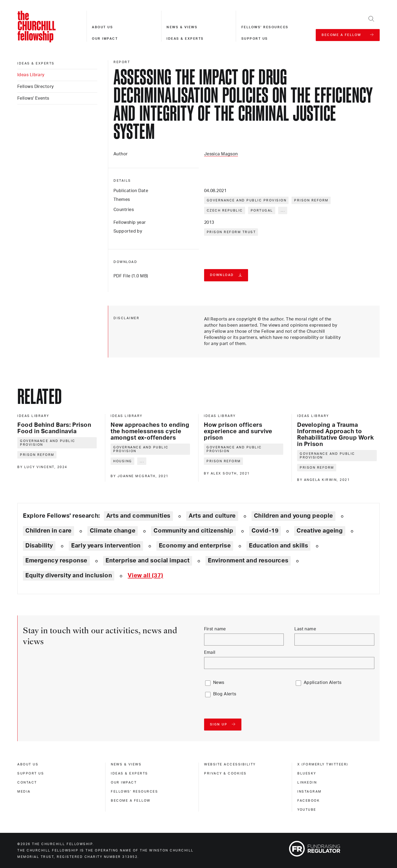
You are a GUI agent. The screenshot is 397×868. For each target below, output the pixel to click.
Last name (305, 629)
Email (210, 652)
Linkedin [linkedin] (307, 782)
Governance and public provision (247, 200)
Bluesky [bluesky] (307, 773)
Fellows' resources (265, 27)
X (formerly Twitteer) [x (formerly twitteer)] (323, 764)
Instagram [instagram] (309, 792)
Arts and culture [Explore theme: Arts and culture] (212, 516)
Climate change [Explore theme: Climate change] (113, 531)
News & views (182, 27)
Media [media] (24, 792)
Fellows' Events (33, 98)
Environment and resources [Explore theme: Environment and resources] (248, 561)
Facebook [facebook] (309, 801)
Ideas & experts (185, 39)
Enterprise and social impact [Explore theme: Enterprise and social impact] (148, 561)
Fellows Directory (35, 87)
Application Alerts (323, 683)
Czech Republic (225, 210)
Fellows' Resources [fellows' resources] (134, 792)
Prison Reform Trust (231, 232)
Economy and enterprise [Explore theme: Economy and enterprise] (195, 546)
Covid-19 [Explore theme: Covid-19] (265, 531)
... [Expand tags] (283, 210)
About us (102, 27)
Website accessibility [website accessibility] (230, 764)
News (219, 683)
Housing (123, 461)
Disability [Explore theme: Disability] (39, 546)
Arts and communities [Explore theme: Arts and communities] (138, 516)
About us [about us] (28, 764)
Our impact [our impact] (124, 782)
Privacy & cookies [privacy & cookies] (225, 773)
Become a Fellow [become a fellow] (131, 801)
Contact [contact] (27, 782)
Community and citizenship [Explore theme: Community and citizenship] (193, 531)
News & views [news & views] (126, 764)
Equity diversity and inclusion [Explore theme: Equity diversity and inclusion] (69, 575)
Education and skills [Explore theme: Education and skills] (278, 546)
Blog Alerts (225, 694)
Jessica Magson (221, 154)
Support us (255, 39)
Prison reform (311, 200)
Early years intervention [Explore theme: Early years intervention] (106, 546)
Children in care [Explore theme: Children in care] (48, 531)
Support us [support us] (31, 773)
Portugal (262, 210)
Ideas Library (31, 75)
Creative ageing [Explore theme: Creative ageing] (320, 531)
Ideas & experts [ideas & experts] (36, 63)
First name (215, 629)
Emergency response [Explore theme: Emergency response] (56, 561)
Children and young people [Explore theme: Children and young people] (293, 516)
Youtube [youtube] (307, 810)
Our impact (105, 39)
